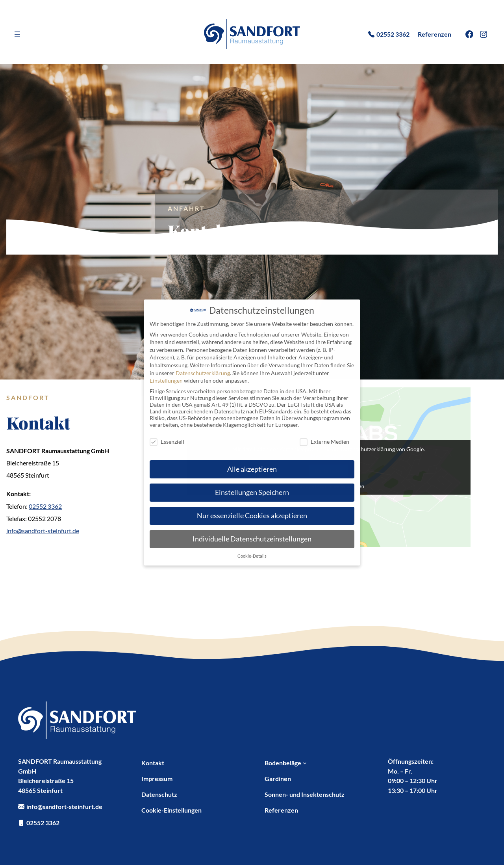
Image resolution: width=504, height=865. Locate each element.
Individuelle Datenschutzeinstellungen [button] (252, 539)
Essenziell (167, 442)
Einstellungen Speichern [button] (252, 492)
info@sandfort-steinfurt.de (43, 531)
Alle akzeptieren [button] (252, 469)
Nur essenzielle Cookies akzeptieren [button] (252, 516)
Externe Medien (324, 442)
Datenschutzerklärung (203, 373)
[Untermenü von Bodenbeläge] (305, 763)
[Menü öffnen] (17, 34)
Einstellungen (166, 380)
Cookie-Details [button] (252, 556)
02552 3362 (45, 506)
